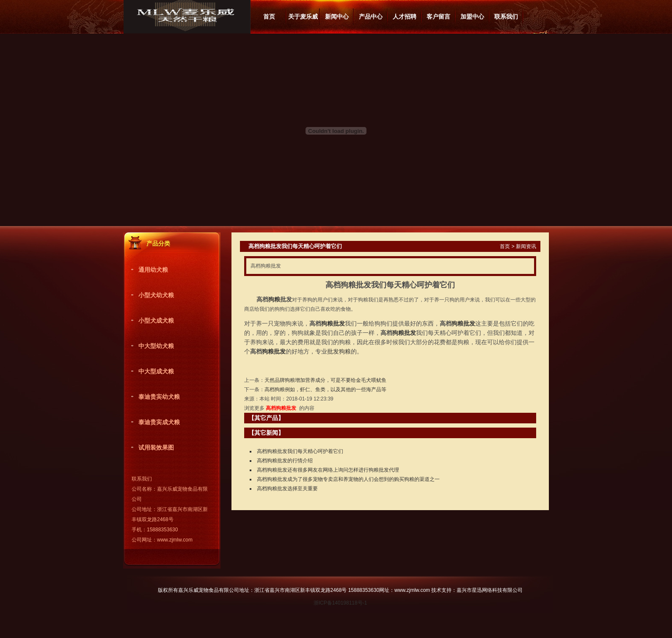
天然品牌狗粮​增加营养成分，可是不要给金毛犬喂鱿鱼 (325, 380)
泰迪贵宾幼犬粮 (159, 397)
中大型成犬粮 (156, 371)
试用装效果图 (156, 447)
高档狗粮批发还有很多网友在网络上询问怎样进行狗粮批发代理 (328, 470)
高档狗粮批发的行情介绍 (285, 461)
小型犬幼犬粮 (156, 295)
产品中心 (371, 17)
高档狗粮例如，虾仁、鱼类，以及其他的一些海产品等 (325, 389)
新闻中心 (337, 17)
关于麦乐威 (303, 17)
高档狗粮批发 (281, 408)
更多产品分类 (208, 241)
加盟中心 (472, 17)
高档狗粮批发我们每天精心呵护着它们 (300, 451)
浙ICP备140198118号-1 (340, 603)
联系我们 (506, 17)
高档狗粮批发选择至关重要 (287, 489)
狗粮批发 (333, 323)
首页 (269, 17)
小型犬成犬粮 (156, 320)
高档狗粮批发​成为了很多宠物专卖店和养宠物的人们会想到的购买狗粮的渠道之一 (348, 479)
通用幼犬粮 (153, 270)
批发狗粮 (339, 351)
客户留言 (438, 17)
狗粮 (274, 299)
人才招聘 (405, 17)
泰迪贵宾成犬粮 (159, 422)
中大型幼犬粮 (156, 346)
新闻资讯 (526, 246)
